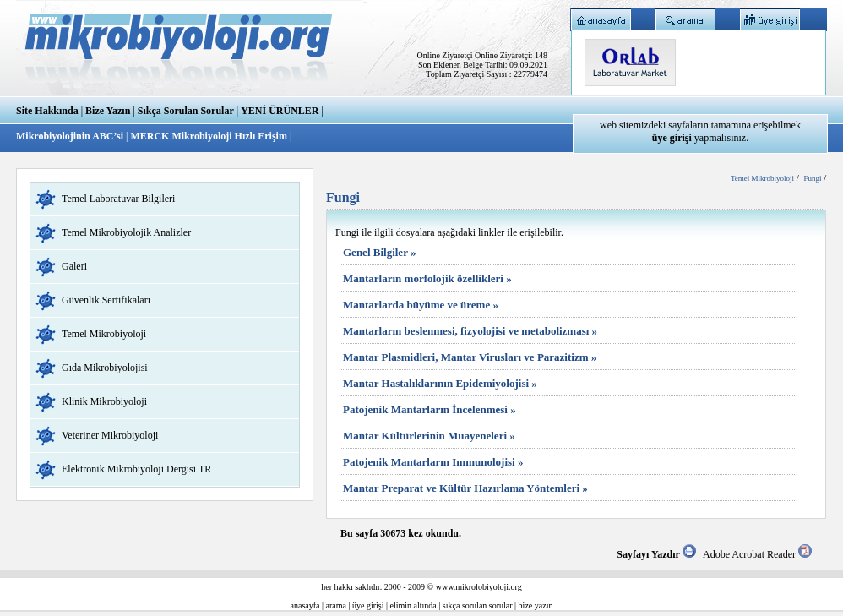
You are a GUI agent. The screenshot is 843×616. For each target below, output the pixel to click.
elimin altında (413, 605)
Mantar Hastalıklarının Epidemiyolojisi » (440, 383)
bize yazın (536, 605)
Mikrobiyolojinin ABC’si (71, 136)
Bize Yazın (108, 111)
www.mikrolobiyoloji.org (479, 587)
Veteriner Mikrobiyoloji (110, 435)
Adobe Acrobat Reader (757, 554)
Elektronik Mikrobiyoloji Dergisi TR (136, 469)
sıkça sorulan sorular (478, 605)
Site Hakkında (47, 111)
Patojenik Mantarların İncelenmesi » (430, 409)
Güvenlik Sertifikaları (106, 300)
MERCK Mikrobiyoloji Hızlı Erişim (208, 136)
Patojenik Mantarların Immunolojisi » (433, 462)
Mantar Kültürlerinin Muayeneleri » (429, 436)
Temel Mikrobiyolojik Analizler (126, 232)
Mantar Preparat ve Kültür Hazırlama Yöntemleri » (465, 488)
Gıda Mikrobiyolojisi (105, 368)
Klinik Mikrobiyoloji (104, 401)
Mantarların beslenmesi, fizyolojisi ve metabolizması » (470, 331)
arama (336, 605)
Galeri (74, 266)
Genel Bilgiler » (379, 252)
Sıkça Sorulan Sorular (186, 111)
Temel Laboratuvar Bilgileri (118, 199)
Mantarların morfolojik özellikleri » (427, 278)
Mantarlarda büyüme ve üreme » (421, 305)
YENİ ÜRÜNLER (280, 111)
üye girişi (368, 605)
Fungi (812, 178)
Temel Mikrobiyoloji (104, 334)
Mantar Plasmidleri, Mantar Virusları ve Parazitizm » (470, 357)
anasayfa (305, 605)
